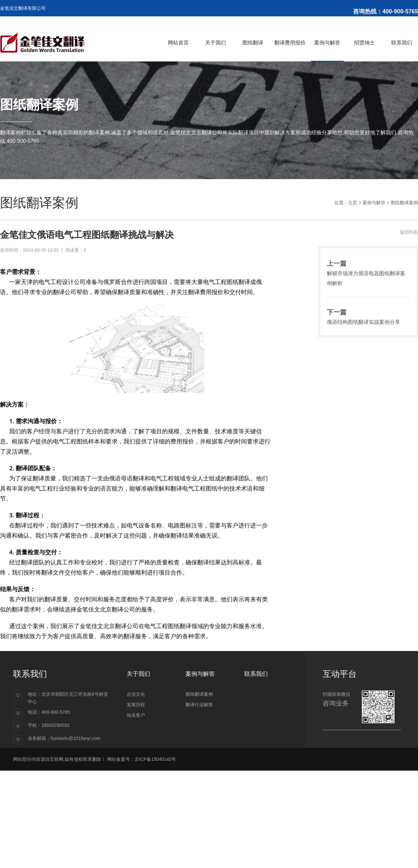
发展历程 (136, 705)
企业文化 (136, 694)
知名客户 (136, 715)
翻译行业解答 (199, 705)
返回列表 (409, 232)
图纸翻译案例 (404, 203)
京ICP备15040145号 (155, 759)
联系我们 (256, 674)
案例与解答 (374, 203)
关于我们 (138, 674)
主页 (353, 203)
